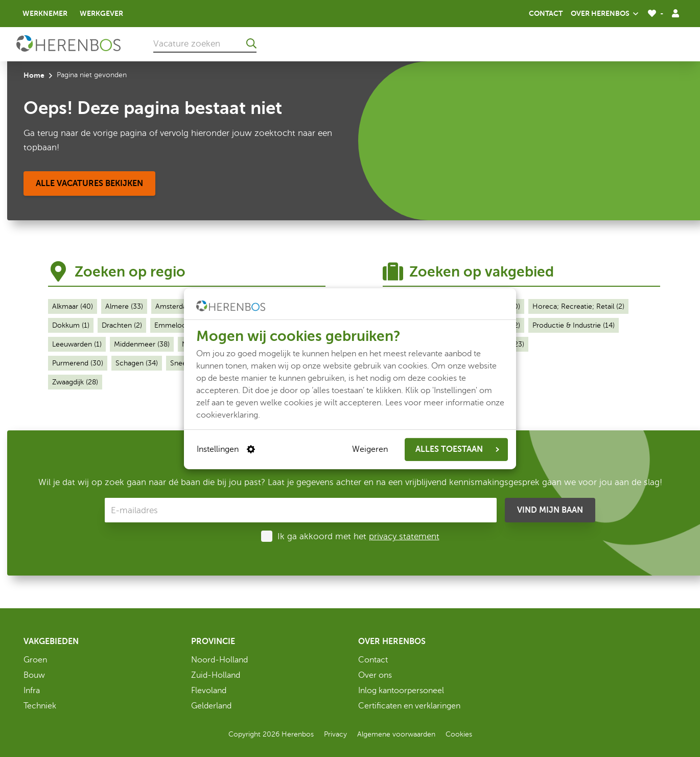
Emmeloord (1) (179, 325)
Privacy (335, 734)
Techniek (40, 706)
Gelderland (211, 706)
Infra (32, 691)
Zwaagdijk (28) (75, 382)
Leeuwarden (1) (77, 344)
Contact (546, 13)
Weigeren (370, 449)
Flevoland (209, 691)
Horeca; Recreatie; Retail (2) (578, 306)
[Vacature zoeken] (205, 43)
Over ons (375, 675)
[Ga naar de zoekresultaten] (251, 43)
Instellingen (226, 449)
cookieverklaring (227, 415)
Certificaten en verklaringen (409, 706)
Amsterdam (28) (181, 306)
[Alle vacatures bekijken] (89, 183)
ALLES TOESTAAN (457, 449)
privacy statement (404, 536)
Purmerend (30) (78, 363)
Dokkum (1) (71, 325)
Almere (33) (124, 306)
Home (34, 75)
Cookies (459, 734)
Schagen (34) (137, 363)
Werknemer (45, 13)
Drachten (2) (122, 325)
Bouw (34, 675)
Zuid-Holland (216, 675)
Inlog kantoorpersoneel (401, 691)
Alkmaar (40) (73, 306)
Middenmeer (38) (142, 344)
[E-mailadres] (301, 510)
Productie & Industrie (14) (574, 325)
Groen (35, 660)
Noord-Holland (219, 660)
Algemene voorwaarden (396, 734)
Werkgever (101, 13)
